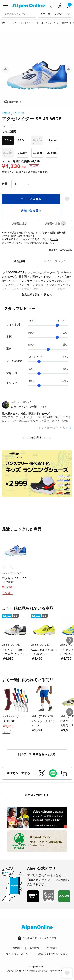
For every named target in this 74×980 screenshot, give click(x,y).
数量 (5, 184)
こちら (34, 236)
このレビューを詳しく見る (52, 428)
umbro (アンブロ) (13, 113)
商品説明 (19, 261)
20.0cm (8, 153)
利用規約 (52, 948)
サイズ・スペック (55, 261)
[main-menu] (6, 6)
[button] (6, 70)
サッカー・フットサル (21, 23)
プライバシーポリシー (18, 954)
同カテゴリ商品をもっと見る (37, 754)
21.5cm (37, 153)
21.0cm (22, 153)
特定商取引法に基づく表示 (53, 954)
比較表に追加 (19, 223)
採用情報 (34, 948)
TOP (4, 23)
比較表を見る (55, 223)
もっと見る (35, 438)
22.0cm (52, 153)
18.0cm (37, 140)
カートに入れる (31, 199)
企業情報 (16, 948)
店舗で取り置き (31, 211)
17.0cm (22, 140)
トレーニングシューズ (45, 23)
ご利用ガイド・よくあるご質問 (39, 938)
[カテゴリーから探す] (55, 14)
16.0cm (8, 140)
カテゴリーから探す (37, 795)
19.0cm (52, 140)
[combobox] (19, 14)
